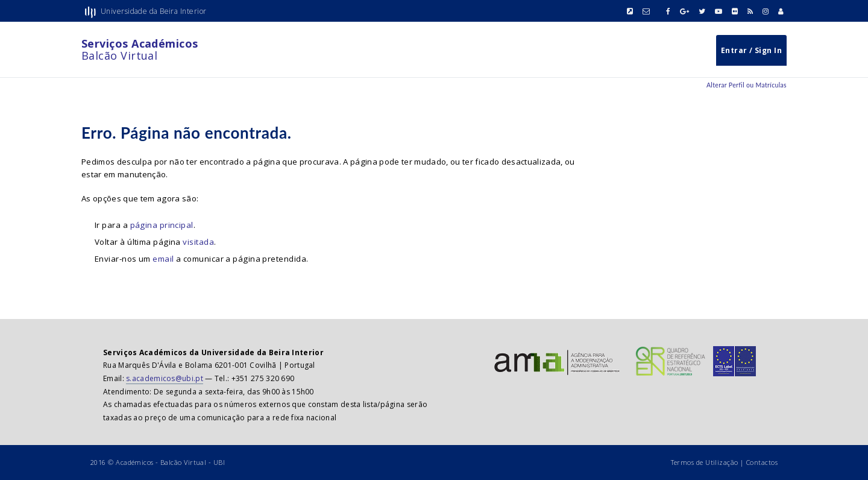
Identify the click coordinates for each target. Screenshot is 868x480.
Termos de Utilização (705, 462)
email (163, 259)
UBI (219, 462)
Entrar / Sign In (751, 50)
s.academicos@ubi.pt (165, 378)
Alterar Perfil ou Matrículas (747, 85)
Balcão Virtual (140, 49)
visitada (198, 242)
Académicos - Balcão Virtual (161, 462)
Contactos (762, 462)
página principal (162, 225)
